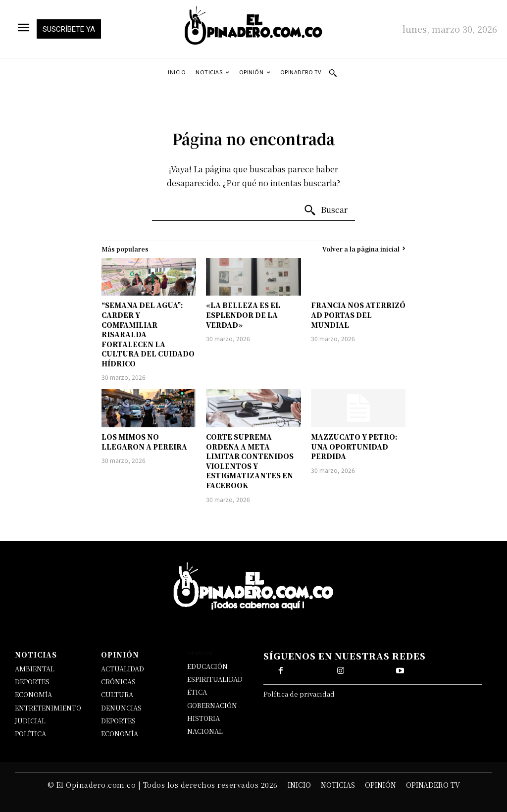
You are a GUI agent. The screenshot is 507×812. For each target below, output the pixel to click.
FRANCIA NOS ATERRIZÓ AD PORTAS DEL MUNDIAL (358, 315)
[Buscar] (326, 210)
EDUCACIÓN (207, 666)
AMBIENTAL (35, 669)
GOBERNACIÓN (212, 705)
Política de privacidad (299, 694)
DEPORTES (32, 682)
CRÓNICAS (118, 682)
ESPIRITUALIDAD (215, 679)
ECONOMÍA (33, 694)
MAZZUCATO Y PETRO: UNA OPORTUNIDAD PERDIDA (354, 446)
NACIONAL (205, 731)
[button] (333, 73)
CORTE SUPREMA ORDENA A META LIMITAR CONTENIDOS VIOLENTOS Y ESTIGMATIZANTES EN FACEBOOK (250, 461)
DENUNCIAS (121, 708)
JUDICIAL (30, 721)
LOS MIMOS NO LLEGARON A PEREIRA (144, 442)
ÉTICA (197, 692)
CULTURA (117, 694)
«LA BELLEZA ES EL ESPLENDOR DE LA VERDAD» (243, 315)
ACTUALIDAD (123, 669)
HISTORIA (203, 718)
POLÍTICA (30, 734)
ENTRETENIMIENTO (48, 708)
